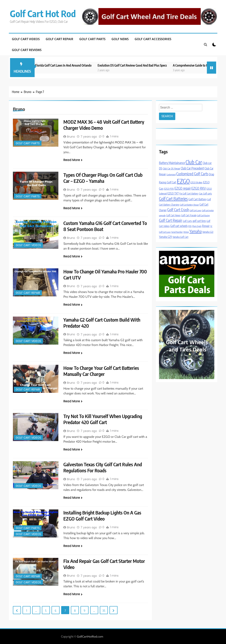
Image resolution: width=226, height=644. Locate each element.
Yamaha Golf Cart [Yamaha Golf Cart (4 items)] (180, 237)
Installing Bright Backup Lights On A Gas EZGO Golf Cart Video (102, 515)
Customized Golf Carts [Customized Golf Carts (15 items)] (192, 174)
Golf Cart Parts (92, 39)
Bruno (71, 137)
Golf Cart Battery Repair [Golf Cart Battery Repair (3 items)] (189, 205)
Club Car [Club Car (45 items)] (194, 162)
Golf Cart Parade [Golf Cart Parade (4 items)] (189, 215)
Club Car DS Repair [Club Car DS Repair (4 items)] (171, 169)
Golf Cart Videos (26, 39)
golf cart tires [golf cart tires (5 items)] (199, 221)
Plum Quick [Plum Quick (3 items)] (197, 226)
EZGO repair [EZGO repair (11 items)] (183, 188)
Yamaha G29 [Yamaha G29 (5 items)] (165, 237)
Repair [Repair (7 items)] (206, 226)
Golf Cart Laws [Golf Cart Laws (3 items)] (195, 210)
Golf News (120, 39)
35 (104, 611)
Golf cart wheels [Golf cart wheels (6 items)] (179, 226)
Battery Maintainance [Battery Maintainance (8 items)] (172, 163)
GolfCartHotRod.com (90, 637)
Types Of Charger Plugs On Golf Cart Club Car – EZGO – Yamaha (103, 178)
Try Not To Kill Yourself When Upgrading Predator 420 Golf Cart (103, 419)
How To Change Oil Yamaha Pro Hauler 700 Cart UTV (105, 274)
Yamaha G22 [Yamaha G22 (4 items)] (208, 232)
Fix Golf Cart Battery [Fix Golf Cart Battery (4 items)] (189, 194)
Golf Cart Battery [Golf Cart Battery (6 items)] (197, 199)
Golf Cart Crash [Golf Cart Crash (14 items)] (178, 210)
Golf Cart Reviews (27, 50)
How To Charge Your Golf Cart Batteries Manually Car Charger (101, 371)
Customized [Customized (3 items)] (171, 174)
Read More (73, 160)
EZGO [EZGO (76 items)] (183, 181)
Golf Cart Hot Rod (43, 14)
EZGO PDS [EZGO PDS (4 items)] (169, 189)
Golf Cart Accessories (153, 39)
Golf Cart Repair (59, 39)
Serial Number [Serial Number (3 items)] (177, 232)
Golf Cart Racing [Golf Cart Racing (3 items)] (203, 215)
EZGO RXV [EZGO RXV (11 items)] (199, 188)
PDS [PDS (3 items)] (190, 226)
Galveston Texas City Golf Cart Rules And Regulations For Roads (103, 467)
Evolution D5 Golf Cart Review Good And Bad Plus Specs (139, 65)
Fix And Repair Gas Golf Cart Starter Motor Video (104, 564)
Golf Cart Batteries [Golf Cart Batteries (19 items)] (173, 199)
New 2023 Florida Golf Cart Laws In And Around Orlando (63, 65)
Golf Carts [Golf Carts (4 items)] (187, 221)
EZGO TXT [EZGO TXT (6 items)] (173, 193)
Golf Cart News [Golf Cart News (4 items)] (173, 215)
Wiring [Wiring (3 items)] (186, 232)
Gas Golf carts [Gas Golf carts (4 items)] (205, 194)
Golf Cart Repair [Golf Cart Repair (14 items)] (171, 220)
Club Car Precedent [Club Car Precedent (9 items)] (192, 168)
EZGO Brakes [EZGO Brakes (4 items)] (196, 182)
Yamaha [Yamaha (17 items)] (196, 231)
